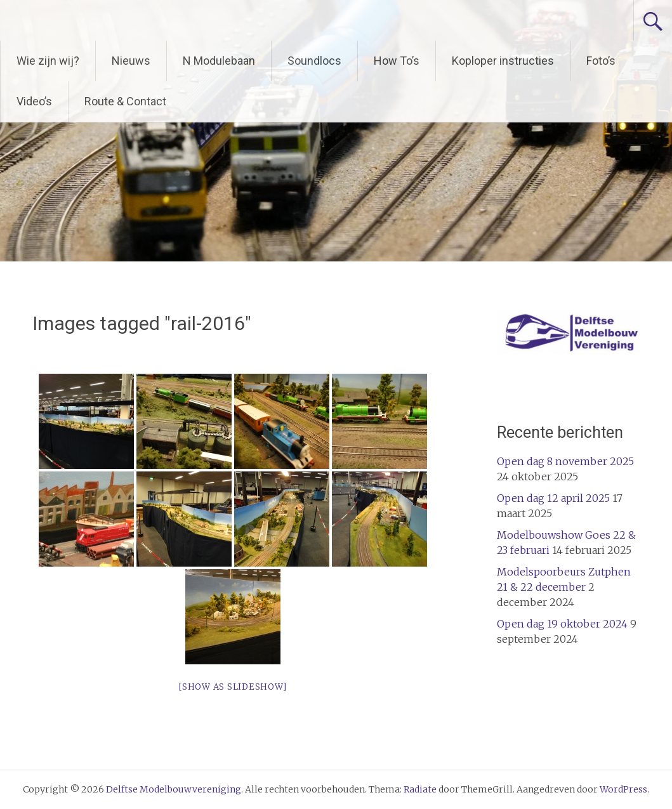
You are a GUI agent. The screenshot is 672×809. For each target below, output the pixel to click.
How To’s (397, 61)
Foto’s (601, 61)
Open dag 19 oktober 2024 (562, 624)
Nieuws (131, 61)
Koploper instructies (503, 61)
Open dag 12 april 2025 (553, 498)
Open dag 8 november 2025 (565, 461)
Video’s (34, 101)
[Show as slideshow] (233, 687)
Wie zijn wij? (48, 61)
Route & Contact (125, 101)
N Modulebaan (219, 61)
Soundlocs (314, 61)
